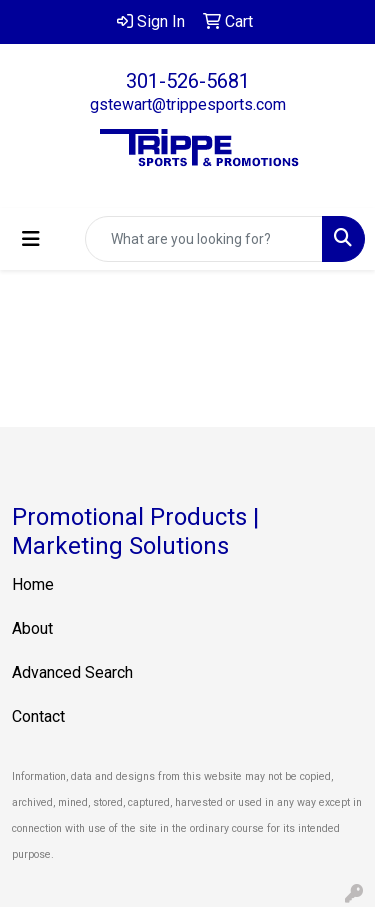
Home (33, 584)
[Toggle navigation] (31, 239)
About (32, 628)
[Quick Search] (204, 239)
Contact (38, 716)
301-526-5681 (188, 81)
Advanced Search (72, 672)
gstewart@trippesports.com (188, 104)
